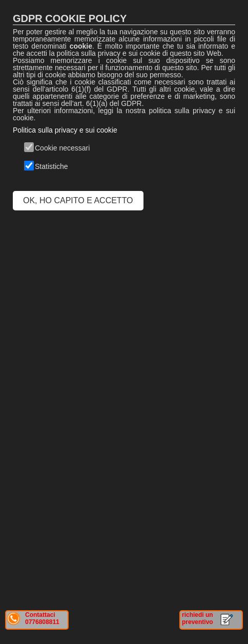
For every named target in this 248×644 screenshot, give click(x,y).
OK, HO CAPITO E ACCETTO (78, 200)
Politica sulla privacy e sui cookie (65, 130)
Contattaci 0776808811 (42, 618)
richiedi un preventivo (198, 618)
